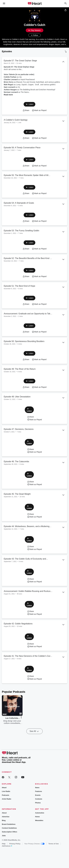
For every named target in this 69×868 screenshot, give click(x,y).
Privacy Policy (15, 844)
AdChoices (7, 846)
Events (38, 795)
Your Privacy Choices (34, 844)
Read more (8, 95)
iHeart (4, 788)
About (4, 813)
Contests (39, 799)
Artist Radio (7, 799)
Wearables (39, 820)
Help (4, 844)
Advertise (6, 817)
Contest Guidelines (9, 828)
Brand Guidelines (9, 824)
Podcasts (6, 795)
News (37, 788)
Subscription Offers (9, 832)
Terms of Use (53, 844)
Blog (4, 820)
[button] (29, 104)
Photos (38, 803)
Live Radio (6, 791)
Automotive (40, 813)
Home (37, 817)
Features (39, 791)
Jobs (4, 836)
